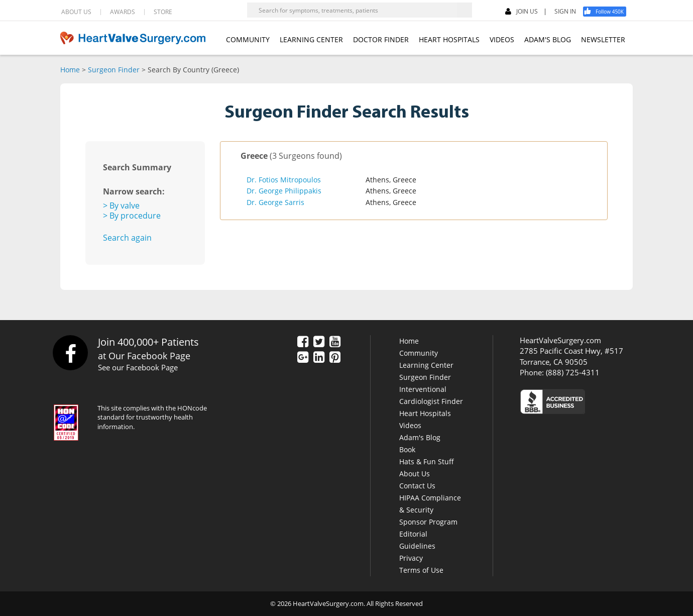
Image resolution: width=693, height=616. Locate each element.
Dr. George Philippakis (284, 191)
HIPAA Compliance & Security (430, 504)
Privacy (411, 558)
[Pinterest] (335, 358)
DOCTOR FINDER (381, 39)
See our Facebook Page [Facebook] (138, 367)
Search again (127, 238)
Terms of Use (421, 570)
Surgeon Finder (114, 70)
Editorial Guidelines (417, 540)
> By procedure (132, 216)
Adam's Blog (420, 437)
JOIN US (522, 12)
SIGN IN (565, 12)
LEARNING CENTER (311, 39)
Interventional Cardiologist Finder (431, 395)
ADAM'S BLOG (548, 39)
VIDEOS (502, 39)
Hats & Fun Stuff (427, 461)
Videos (410, 425)
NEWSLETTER (603, 39)
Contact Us (417, 486)
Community (419, 353)
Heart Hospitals (425, 413)
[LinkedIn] (319, 358)
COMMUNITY (248, 39)
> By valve (121, 206)
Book (407, 449)
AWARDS (123, 12)
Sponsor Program (428, 522)
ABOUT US (76, 12)
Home (70, 70)
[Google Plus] (303, 358)
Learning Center (426, 365)
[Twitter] (319, 342)
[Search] (465, 10)
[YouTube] (335, 342)
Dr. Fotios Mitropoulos (284, 180)
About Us (415, 474)
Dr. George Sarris (275, 202)
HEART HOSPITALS (449, 39)
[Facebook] (608, 12)
